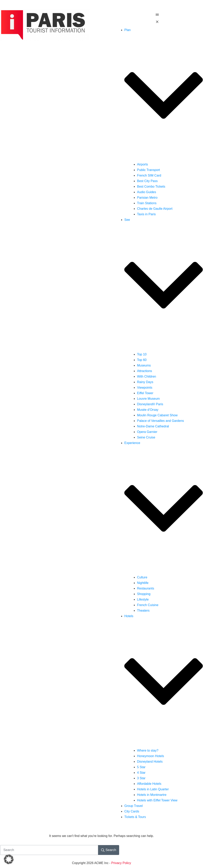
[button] (9, 859)
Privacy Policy (121, 863)
